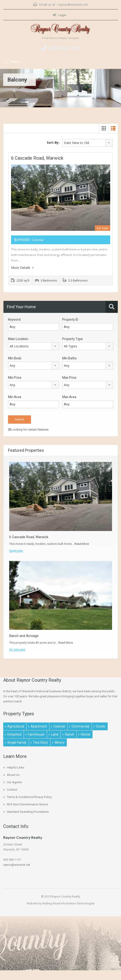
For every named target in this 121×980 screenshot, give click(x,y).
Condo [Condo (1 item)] (101, 726)
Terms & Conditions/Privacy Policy (29, 797)
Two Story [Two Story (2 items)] (41, 742)
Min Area (15, 397)
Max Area (69, 397)
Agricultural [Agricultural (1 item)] (16, 726)
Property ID (70, 320)
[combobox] (87, 143)
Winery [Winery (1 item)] (60, 742)
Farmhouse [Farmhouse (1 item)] (36, 734)
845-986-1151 (65, 48)
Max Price (69, 378)
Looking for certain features (28, 430)
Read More (82, 544)
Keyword (14, 320)
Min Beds (15, 358)
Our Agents (14, 782)
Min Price (15, 378)
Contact (12, 790)
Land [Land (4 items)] (55, 734)
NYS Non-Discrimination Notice (27, 804)
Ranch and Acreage (24, 636)
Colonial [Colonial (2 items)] (59, 726)
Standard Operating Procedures (28, 812)
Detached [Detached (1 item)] (14, 734)
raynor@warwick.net (73, 4)
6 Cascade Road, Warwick (37, 158)
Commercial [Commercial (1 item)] (80, 726)
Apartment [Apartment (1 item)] (39, 726)
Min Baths (69, 358)
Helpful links (16, 767)
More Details (22, 268)
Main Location (18, 339)
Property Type (73, 339)
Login (60, 15)
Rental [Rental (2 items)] (86, 734)
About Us (13, 775)
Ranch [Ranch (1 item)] (70, 734)
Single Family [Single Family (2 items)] (17, 742)
